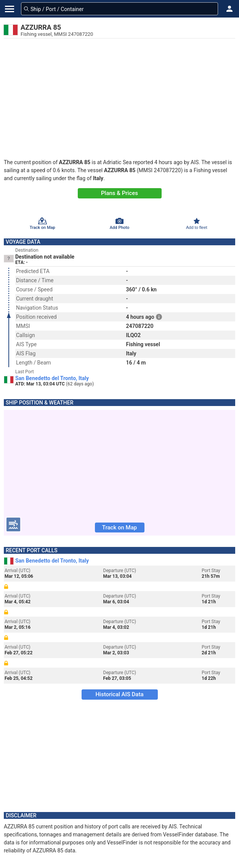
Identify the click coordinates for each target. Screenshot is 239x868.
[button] (229, 9)
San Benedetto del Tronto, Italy (52, 378)
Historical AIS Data (119, 694)
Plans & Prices (119, 193)
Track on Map (119, 528)
